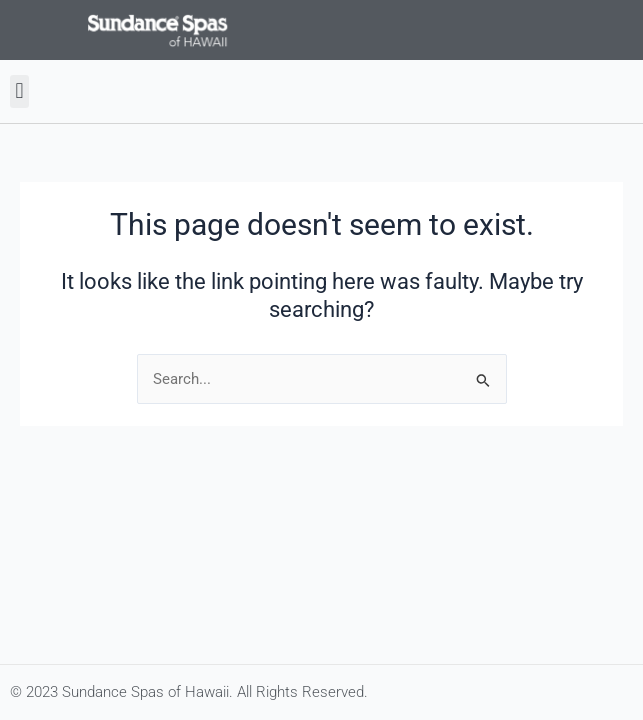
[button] (19, 91)
